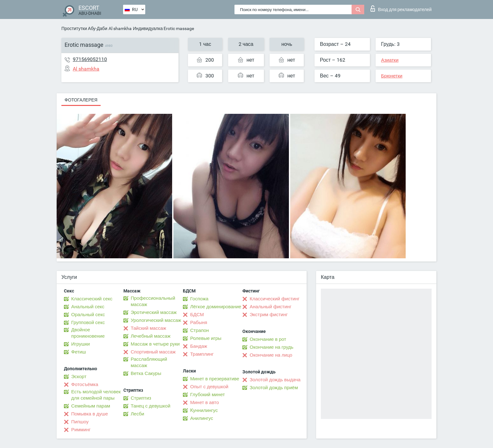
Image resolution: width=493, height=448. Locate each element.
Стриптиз (141, 398)
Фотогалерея (81, 100)
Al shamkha (120, 28)
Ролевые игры (206, 338)
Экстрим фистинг (269, 315)
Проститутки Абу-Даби (84, 28)
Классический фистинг (275, 299)
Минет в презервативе (215, 379)
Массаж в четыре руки (155, 344)
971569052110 (90, 59)
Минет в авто (205, 402)
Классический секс (92, 299)
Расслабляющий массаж (149, 362)
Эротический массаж (154, 312)
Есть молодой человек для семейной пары (96, 395)
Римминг (81, 430)
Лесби (137, 414)
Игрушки (81, 344)
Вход (401, 9)
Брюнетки (392, 76)
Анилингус (202, 418)
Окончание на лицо (271, 355)
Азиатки (390, 60)
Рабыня (199, 322)
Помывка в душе (90, 414)
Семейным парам (91, 406)
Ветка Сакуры (146, 373)
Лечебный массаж (151, 336)
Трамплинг (202, 354)
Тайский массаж (148, 328)
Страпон (200, 330)
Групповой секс (88, 322)
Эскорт (79, 377)
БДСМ (197, 315)
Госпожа (199, 299)
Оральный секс (88, 315)
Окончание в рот (268, 339)
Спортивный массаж (153, 352)
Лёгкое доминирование (216, 307)
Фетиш (79, 352)
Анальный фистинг (271, 307)
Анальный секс (88, 307)
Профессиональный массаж (153, 301)
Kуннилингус (204, 410)
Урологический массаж (156, 320)
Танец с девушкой (150, 406)
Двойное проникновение (88, 333)
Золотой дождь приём (274, 388)
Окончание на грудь (271, 347)
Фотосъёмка (85, 384)
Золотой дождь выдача (275, 380)
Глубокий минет (208, 395)
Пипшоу (80, 422)
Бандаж (199, 346)
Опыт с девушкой (209, 387)
